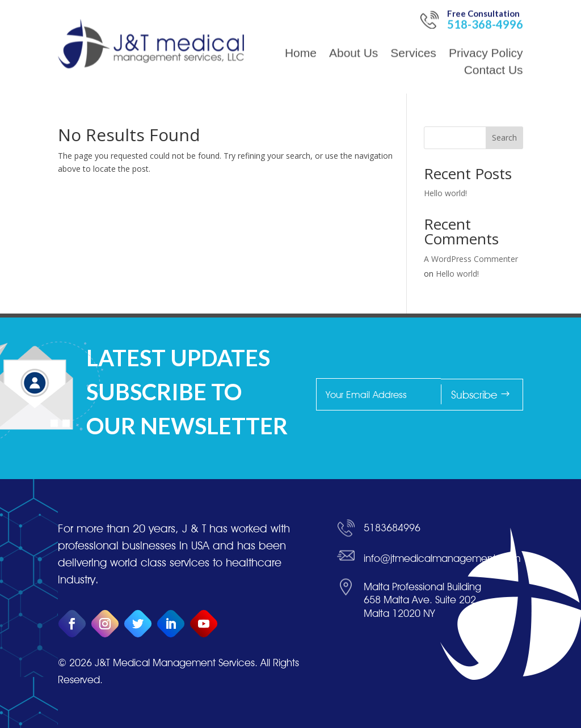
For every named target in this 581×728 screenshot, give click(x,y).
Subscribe (545, 395)
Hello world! (445, 193)
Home (301, 28)
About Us (353, 28)
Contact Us (494, 45)
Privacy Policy (486, 28)
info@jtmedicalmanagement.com (442, 695)
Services (413, 28)
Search (504, 137)
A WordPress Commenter (471, 259)
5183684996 (392, 664)
